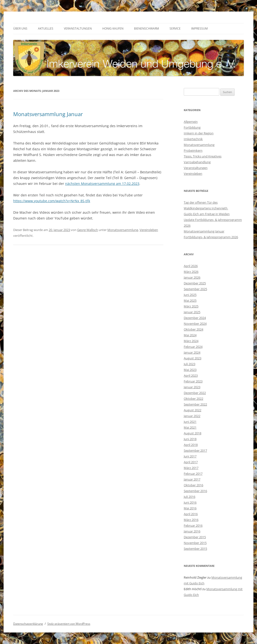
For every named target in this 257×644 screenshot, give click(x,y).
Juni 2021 (190, 422)
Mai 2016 (190, 508)
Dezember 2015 (195, 537)
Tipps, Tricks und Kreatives (203, 156)
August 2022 (193, 410)
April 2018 (191, 445)
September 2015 (195, 549)
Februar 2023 (193, 381)
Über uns (20, 28)
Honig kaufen (113, 28)
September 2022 (195, 404)
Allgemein (191, 122)
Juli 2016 (190, 497)
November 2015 (195, 543)
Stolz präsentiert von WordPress (69, 624)
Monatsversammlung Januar (48, 114)
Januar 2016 (192, 531)
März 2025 (191, 306)
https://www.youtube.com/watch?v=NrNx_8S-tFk (52, 201)
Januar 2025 (192, 312)
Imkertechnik (193, 139)
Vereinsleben (149, 230)
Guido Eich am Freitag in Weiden (207, 214)
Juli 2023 (190, 364)
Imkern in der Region (199, 133)
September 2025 (195, 289)
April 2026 (191, 266)
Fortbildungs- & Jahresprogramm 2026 (211, 237)
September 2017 (195, 450)
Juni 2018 (190, 439)
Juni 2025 (190, 295)
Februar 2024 (193, 347)
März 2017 (191, 468)
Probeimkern (193, 150)
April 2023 (191, 375)
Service (175, 28)
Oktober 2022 (193, 399)
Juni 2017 (190, 456)
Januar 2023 (192, 387)
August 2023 (193, 358)
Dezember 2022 (195, 393)
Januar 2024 (192, 352)
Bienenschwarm (147, 28)
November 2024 (195, 324)
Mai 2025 (190, 300)
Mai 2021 (190, 427)
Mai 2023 (190, 370)
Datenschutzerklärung (28, 624)
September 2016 (195, 491)
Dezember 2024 (195, 318)
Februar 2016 (193, 525)
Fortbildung (192, 127)
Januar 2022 (192, 416)
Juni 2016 (190, 502)
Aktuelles (46, 28)
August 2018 (193, 433)
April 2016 (191, 514)
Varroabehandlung (197, 162)
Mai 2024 (190, 335)
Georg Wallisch (88, 230)
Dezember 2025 (195, 283)
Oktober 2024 (193, 329)
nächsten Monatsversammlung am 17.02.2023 (102, 184)
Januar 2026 (192, 277)
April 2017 (191, 462)
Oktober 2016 (193, 485)
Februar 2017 (193, 474)
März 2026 (191, 272)
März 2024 (191, 341)
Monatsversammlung (123, 230)
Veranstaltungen (78, 28)
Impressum (199, 28)
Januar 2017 (192, 479)
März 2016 (191, 520)
